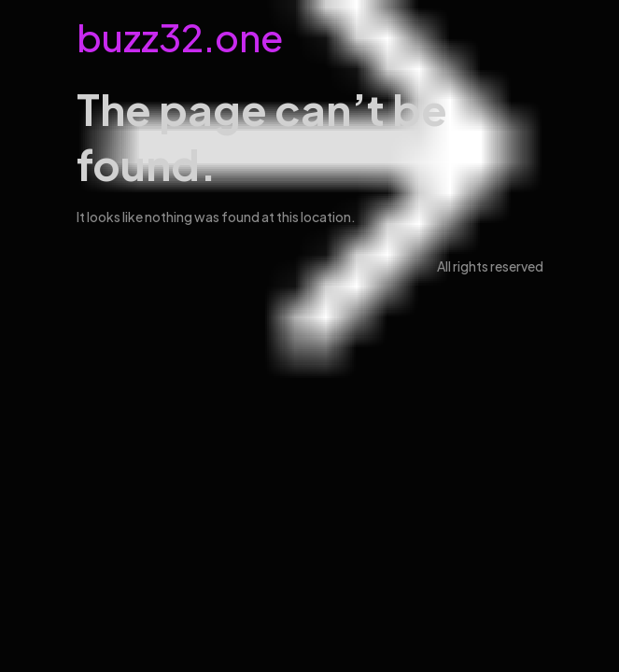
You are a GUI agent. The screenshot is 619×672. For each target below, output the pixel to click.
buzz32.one (180, 37)
